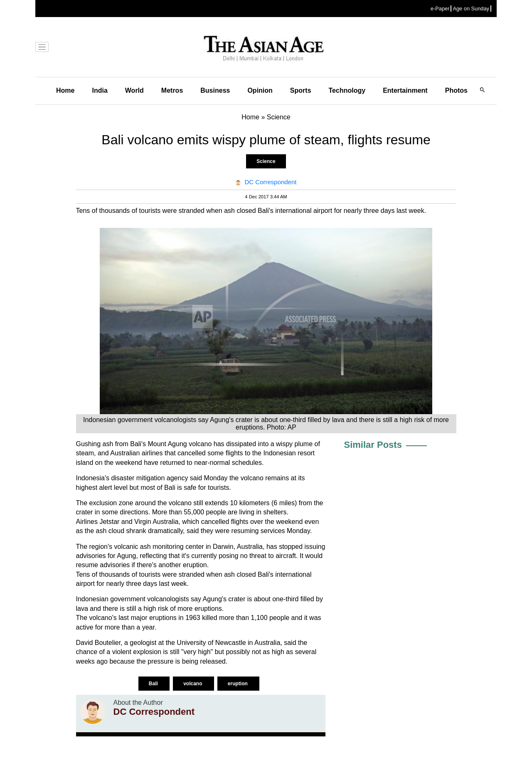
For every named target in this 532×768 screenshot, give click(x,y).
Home (65, 90)
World (134, 90)
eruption (238, 684)
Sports (301, 90)
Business (215, 90)
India (100, 90)
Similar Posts (373, 445)
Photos (456, 90)
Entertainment (405, 90)
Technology (347, 90)
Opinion (260, 90)
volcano (193, 684)
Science (266, 161)
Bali (154, 684)
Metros (172, 90)
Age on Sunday (471, 9)
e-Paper (440, 9)
